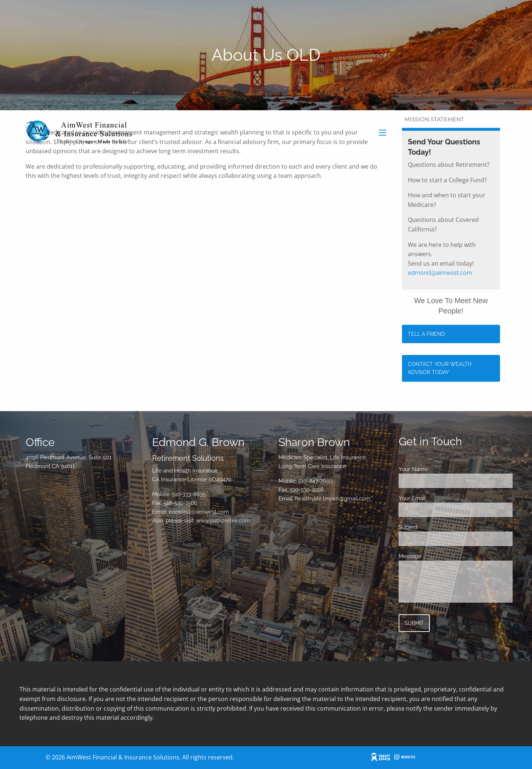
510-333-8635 (189, 494)
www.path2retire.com (223, 521)
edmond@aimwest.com (440, 273)
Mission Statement (434, 119)
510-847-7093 (315, 481)
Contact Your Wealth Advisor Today (440, 368)
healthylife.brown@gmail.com (333, 499)
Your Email (439, 498)
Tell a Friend (426, 334)
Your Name (440, 469)
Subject (435, 527)
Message (437, 556)
